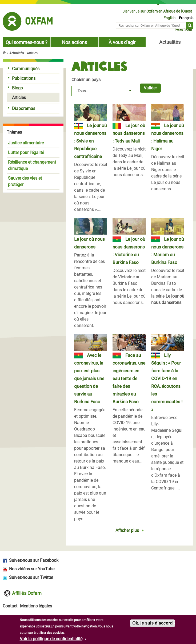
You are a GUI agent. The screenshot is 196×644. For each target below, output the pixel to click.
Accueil (5, 52)
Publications (22, 78)
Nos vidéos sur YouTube (32, 569)
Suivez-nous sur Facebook (34, 560)
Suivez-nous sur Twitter (31, 577)
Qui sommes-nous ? (27, 42)
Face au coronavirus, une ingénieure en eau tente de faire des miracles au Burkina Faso (129, 378)
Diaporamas (22, 108)
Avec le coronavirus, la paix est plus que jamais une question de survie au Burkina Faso (89, 378)
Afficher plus (127, 530)
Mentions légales (36, 606)
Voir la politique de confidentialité (51, 639)
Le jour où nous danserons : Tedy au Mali (129, 133)
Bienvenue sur (157, 11)
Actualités (170, 42)
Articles (17, 98)
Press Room (183, 30)
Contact (10, 606)
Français (186, 18)
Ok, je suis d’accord (152, 623)
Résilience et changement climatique (32, 165)
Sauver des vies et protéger (25, 181)
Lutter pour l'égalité (26, 153)
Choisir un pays (86, 80)
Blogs (15, 88)
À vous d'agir (122, 42)
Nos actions (74, 42)
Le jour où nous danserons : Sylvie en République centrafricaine (90, 141)
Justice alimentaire (26, 143)
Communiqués (24, 69)
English (169, 18)
